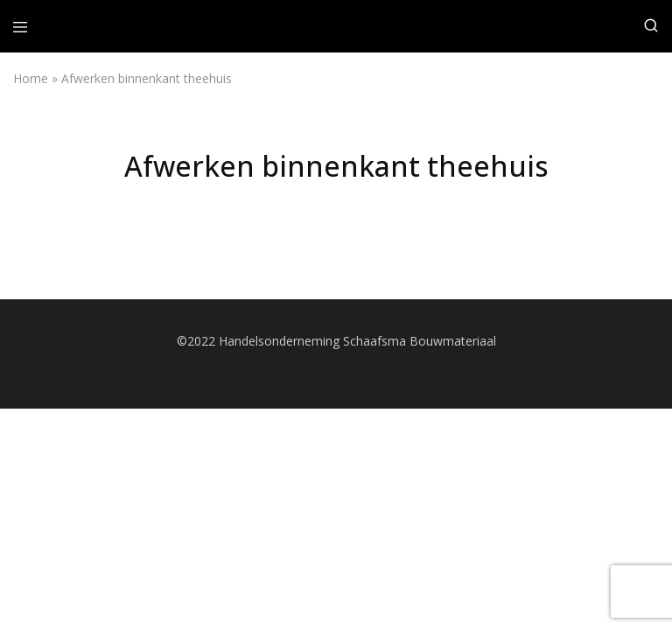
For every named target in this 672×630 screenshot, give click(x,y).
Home (31, 78)
